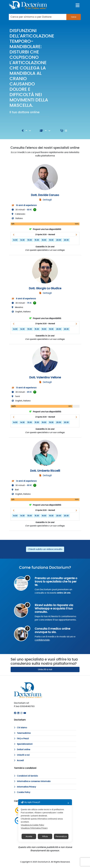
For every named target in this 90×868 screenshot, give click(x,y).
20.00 (59, 240)
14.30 (22, 240)
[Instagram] (21, 713)
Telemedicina (22, 733)
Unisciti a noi (45, 669)
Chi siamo (21, 728)
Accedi (19, 761)
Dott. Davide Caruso (45, 195)
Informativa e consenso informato (32, 781)
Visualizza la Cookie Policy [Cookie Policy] (32, 825)
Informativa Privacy (25, 787)
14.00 (15, 240)
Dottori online (22, 750)
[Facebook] (15, 713)
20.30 (66, 240)
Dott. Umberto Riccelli (45, 471)
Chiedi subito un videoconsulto (45, 549)
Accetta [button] (29, 836)
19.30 (51, 240)
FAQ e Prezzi (21, 739)
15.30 (37, 240)
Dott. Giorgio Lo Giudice (45, 288)
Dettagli (47, 200)
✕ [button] (68, 803)
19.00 (44, 240)
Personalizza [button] (61, 836)
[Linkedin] (18, 713)
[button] (14, 235)
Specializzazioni (23, 744)
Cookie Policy (22, 792)
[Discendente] (30, 131)
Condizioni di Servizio (26, 776)
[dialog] (45, 821)
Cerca (74, 17)
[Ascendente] (27, 131)
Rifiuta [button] (45, 836)
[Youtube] (25, 713)
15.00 (30, 240)
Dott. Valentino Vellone (45, 378)
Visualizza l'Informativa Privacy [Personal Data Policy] (34, 828)
